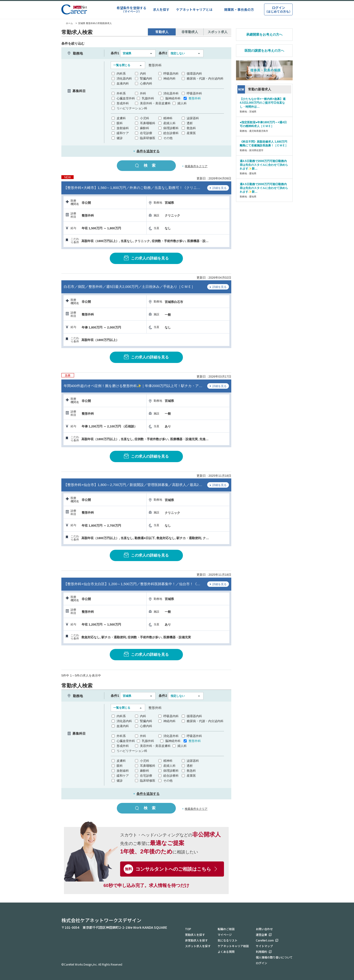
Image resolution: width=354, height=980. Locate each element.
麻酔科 (145, 128)
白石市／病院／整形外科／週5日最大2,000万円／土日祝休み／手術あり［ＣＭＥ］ (129, 287)
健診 (120, 138)
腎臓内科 (146, 79)
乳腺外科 (148, 98)
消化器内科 (124, 79)
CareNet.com (265, 940)
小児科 (145, 118)
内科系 (121, 74)
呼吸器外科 (194, 93)
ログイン (261, 963)
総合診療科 (171, 133)
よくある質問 (226, 952)
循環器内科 (194, 74)
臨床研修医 (148, 138)
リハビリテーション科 (132, 108)
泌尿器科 (193, 118)
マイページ (225, 935)
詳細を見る (218, 188)
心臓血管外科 (126, 98)
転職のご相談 (226, 929)
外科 (143, 93)
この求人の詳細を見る (146, 258)
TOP (188, 929)
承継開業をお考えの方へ (264, 34)
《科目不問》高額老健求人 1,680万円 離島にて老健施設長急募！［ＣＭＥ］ (264, 144)
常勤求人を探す (195, 935)
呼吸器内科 (171, 74)
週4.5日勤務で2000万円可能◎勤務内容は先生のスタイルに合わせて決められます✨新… (264, 165)
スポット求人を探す (198, 946)
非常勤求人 (190, 32)
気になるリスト (228, 940)
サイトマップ (264, 946)
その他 (168, 138)
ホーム (67, 23)
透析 (190, 123)
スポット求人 (218, 32)
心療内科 (146, 83)
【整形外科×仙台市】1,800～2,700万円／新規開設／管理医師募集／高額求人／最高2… (133, 485)
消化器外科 (171, 93)
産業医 (191, 133)
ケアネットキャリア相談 (233, 946)
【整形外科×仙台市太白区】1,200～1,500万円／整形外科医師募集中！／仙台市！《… (132, 584)
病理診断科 (171, 128)
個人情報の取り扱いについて (274, 957)
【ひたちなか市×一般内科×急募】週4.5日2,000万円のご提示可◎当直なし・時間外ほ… (263, 103)
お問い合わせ (264, 929)
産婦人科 (169, 123)
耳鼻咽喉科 (148, 123)
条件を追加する (146, 151)
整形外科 (195, 98)
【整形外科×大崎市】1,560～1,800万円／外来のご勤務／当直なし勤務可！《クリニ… (132, 188)
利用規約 (261, 952)
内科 (143, 74)
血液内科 (123, 83)
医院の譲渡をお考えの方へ (264, 51)
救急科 (191, 128)
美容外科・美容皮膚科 (155, 103)
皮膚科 (121, 118)
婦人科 (182, 103)
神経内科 (169, 79)
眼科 (120, 123)
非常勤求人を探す (196, 940)
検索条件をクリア (196, 166)
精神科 (168, 118)
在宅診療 (146, 133)
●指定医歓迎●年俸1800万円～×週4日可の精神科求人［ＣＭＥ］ (263, 124)
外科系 (121, 93)
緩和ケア (123, 133)
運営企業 (261, 935)
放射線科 (123, 128)
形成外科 (123, 103)
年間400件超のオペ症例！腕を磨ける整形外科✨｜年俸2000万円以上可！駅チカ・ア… (133, 386)
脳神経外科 (173, 98)
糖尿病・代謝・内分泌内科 (205, 79)
